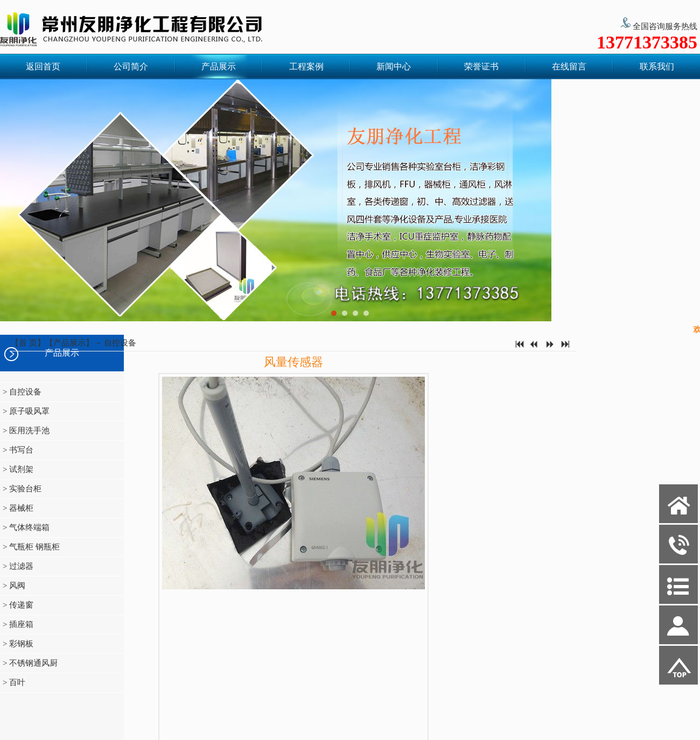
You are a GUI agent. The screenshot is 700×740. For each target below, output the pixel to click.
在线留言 (569, 66)
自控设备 (120, 343)
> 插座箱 (18, 624)
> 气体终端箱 (26, 527)
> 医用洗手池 (26, 431)
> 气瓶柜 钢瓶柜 (31, 547)
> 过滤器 (18, 566)
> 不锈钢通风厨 (30, 663)
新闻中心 (394, 66)
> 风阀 (14, 586)
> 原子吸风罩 (26, 411)
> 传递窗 (18, 605)
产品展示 (219, 66)
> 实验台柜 (22, 489)
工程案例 (306, 66)
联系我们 (657, 66)
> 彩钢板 (18, 644)
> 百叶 (14, 682)
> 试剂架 (18, 469)
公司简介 (131, 66)
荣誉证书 (481, 66)
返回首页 (43, 66)
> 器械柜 (18, 508)
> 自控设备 (22, 392)
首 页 (28, 343)
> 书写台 (18, 450)
